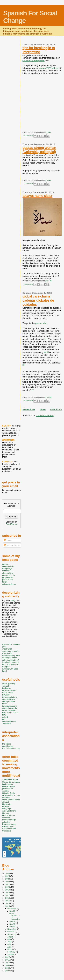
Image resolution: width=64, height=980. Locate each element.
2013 (8, 906)
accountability (8, 566)
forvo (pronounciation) (9, 705)
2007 (8, 971)
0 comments (28, 135)
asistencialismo (9, 584)
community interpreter (34, 60)
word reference (9, 721)
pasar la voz (8, 580)
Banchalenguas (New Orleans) (9, 825)
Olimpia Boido (8, 793)
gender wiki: (41, 323)
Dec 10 (12, 924)
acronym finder (9, 701)
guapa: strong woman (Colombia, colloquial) (39, 150)
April (10, 947)
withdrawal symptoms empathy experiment (11, 651)
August (11, 937)
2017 (8, 895)
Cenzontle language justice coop (11, 783)
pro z (4, 719)
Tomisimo (6, 724)
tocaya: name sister (37, 196)
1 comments (28, 284)
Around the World (10, 780)
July (9, 939)
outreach (6, 564)
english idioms (9, 699)
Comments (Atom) (45, 415)
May (10, 944)
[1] (46, 338)
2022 (8, 881)
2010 (8, 962)
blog (13, 600)
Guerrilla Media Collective (9, 830)
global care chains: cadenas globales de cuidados (38, 300)
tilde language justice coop (8, 787)
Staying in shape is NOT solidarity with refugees (11, 664)
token (5, 582)
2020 (8, 887)
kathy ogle (7, 809)
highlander (7, 804)
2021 (8, 884)
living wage (7, 568)
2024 (8, 876)
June (10, 942)
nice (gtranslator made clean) (9, 691)
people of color (9, 575)
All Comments (12, 546)
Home (43, 409)
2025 (8, 873)
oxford (5, 717)
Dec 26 (12, 911)
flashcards (7, 688)
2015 (8, 901)
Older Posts (56, 409)
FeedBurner (12, 524)
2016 (8, 898)
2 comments (28, 184)
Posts (8, 541)
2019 (8, 890)
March (10, 949)
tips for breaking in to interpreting (39, 50)
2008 (8, 968)
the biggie (7, 744)
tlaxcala (6, 806)
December (12, 909)
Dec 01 (12, 927)
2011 (8, 960)
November (12, 929)
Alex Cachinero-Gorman (9, 812)
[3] (48, 352)
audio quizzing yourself (9, 685)
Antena (5, 791)
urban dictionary (9, 710)
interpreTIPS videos (49, 68)
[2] (45, 352)
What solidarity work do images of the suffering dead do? (11, 658)
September (12, 934)
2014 (8, 903)
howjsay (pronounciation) (9, 696)
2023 (8, 879)
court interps (8, 746)
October (11, 932)
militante (6, 571)
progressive (7, 577)
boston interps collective (9, 816)
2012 (8, 957)
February (12, 952)
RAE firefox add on (11, 712)
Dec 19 (12, 922)
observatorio (8, 573)
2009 (8, 965)
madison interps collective (9, 821)
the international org (11, 748)
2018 (8, 892)
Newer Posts (29, 409)
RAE (4, 715)
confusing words (9, 708)
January (11, 954)
